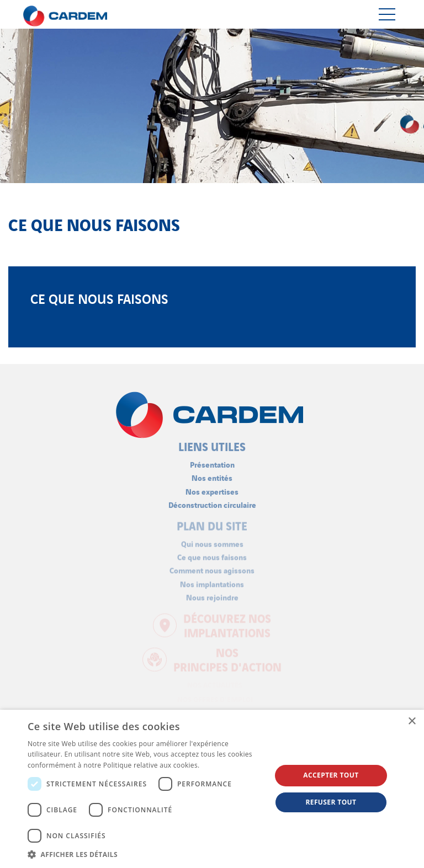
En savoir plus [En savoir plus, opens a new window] (224, 765)
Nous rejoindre (212, 594)
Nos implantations (212, 580)
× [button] (412, 722)
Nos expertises (212, 488)
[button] (146, 854)
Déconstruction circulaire (212, 502)
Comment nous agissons (212, 567)
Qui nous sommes (212, 541)
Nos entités (212, 475)
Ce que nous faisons (212, 554)
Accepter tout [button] (331, 775)
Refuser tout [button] (331, 802)
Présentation (212, 461)
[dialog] (212, 789)
